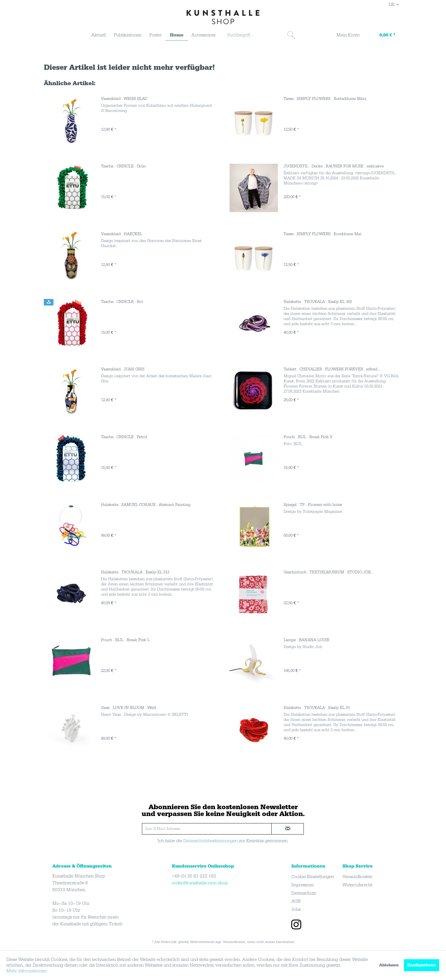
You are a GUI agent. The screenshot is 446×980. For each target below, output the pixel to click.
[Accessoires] (203, 35)
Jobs (296, 909)
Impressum (303, 885)
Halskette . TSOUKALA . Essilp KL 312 (135, 572)
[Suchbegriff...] (261, 35)
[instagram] (296, 925)
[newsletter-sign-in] (288, 829)
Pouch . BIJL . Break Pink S (308, 437)
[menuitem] (99, 35)
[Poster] (156, 35)
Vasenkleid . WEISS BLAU (124, 99)
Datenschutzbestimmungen (210, 841)
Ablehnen (389, 965)
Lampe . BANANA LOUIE (306, 640)
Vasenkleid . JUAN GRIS (123, 369)
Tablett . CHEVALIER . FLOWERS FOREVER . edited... (332, 369)
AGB (296, 901)
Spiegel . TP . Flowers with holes (313, 505)
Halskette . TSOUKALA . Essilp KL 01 (317, 708)
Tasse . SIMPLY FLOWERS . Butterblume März (325, 99)
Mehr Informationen (26, 971)
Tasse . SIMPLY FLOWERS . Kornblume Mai (323, 234)
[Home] (177, 35)
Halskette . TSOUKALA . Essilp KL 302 (318, 302)
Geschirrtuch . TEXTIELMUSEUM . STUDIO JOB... (328, 572)
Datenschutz (304, 893)
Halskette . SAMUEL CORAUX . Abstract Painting (146, 505)
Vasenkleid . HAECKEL (122, 234)
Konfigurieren (422, 965)
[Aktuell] (99, 35)
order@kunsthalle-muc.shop (200, 883)
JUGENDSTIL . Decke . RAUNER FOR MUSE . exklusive (334, 166)
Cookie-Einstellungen (313, 877)
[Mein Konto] (344, 36)
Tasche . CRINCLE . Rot (122, 302)
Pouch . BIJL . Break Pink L (125, 640)
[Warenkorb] (382, 36)
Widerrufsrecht (357, 885)
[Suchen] (291, 35)
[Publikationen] (128, 35)
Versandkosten (357, 877)
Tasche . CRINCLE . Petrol (124, 437)
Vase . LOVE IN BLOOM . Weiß (129, 708)
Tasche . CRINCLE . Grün (123, 166)
